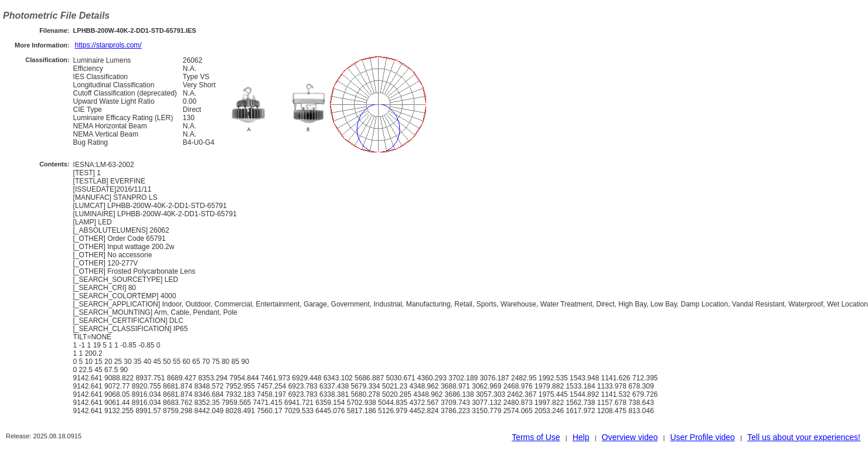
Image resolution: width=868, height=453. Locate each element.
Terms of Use (536, 437)
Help (581, 437)
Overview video (630, 437)
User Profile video (702, 437)
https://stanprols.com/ (108, 45)
